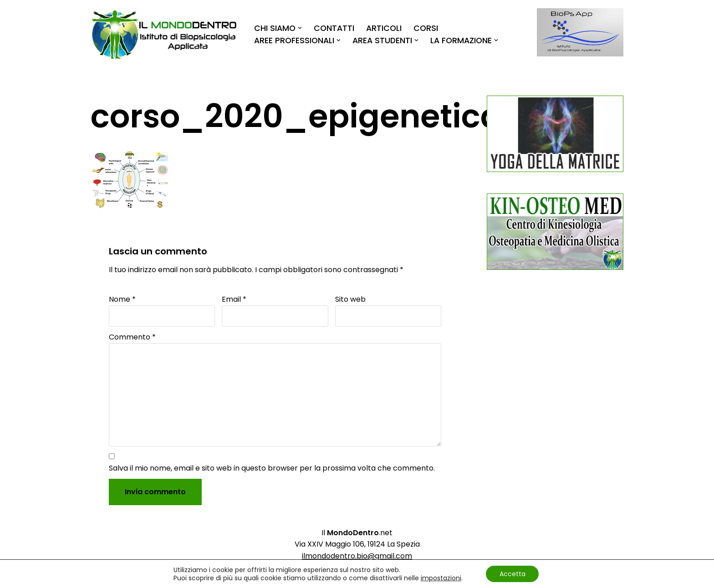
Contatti (334, 28)
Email (234, 299)
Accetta (513, 574)
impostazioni (441, 578)
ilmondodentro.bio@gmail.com (357, 556)
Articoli (384, 28)
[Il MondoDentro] (165, 34)
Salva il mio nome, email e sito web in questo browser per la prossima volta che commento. (272, 468)
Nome (122, 299)
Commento (132, 337)
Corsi (426, 28)
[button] (300, 28)
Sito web (350, 299)
